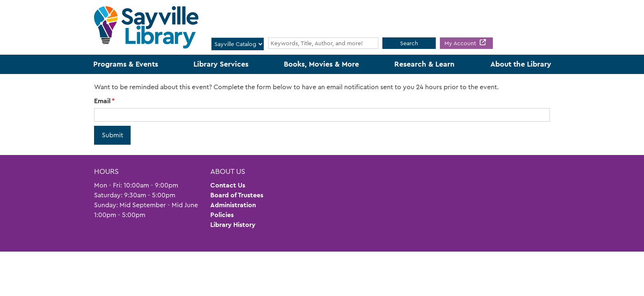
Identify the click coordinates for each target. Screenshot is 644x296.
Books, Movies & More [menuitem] (321, 64)
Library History (233, 225)
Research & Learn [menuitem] (424, 64)
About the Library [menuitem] (521, 64)
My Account (461, 43)
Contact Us (228, 185)
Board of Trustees (237, 195)
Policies (222, 215)
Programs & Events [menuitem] (126, 64)
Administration (233, 205)
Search (409, 43)
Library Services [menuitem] (221, 64)
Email (102, 101)
